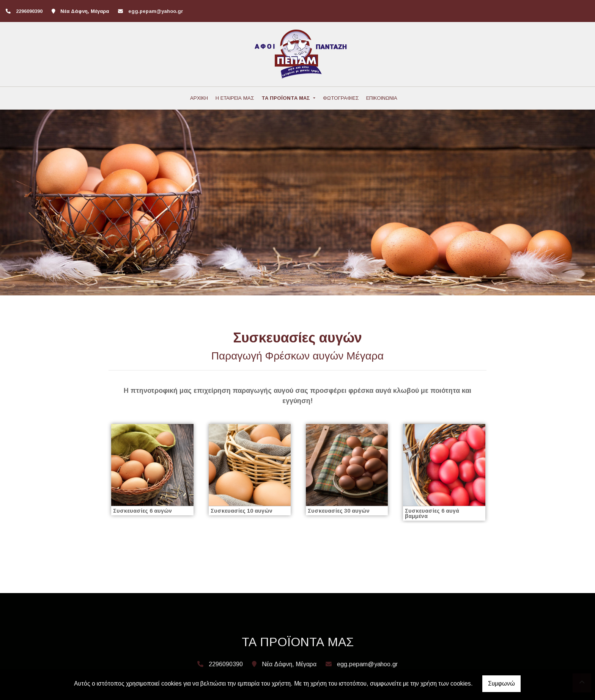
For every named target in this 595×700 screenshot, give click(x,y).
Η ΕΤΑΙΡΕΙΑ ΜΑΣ (235, 98)
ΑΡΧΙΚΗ (199, 98)
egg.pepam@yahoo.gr (156, 11)
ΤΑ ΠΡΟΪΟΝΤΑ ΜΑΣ (286, 98)
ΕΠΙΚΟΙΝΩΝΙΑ (382, 98)
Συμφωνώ (501, 684)
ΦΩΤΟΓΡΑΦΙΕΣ (341, 98)
